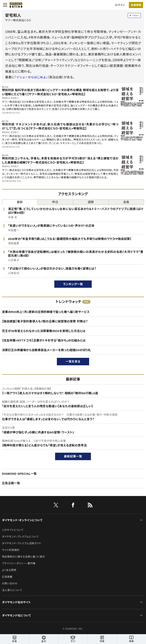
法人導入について (12, 590)
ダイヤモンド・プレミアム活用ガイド (22, 543)
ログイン (120, 5)
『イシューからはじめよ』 (31, 77)
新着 (14, 639)
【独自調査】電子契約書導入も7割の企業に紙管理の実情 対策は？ (45, 321)
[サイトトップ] (15, 5)
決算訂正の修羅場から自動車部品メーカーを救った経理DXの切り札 (46, 350)
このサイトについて (13, 530)
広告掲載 (7, 577)
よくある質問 (9, 570)
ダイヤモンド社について (16, 615)
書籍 (131, 639)
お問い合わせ (10, 583)
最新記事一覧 (73, 456)
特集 (102, 639)
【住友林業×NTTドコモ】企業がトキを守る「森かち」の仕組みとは (44, 340)
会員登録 (136, 5)
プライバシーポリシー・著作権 (19, 563)
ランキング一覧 (73, 284)
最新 (20, 202)
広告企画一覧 (11, 483)
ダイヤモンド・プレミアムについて (20, 537)
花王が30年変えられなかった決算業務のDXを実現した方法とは (44, 331)
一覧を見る (73, 361)
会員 (126, 202)
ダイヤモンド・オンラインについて (22, 520)
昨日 (55, 202)
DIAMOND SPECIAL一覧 (19, 474)
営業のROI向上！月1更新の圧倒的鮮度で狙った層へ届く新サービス (46, 312)
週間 (91, 202)
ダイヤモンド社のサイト (16, 602)
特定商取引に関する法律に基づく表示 (23, 557)
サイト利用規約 (11, 550)
